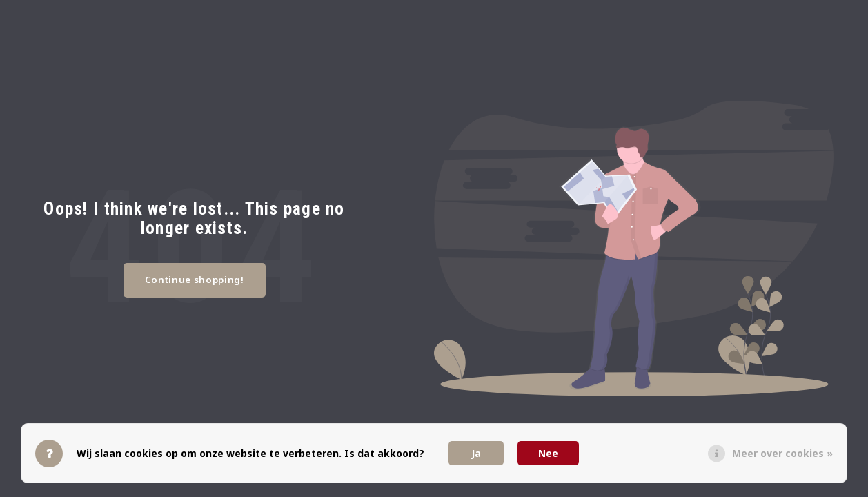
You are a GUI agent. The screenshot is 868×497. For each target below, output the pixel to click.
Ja (476, 453)
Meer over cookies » (782, 453)
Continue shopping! (195, 280)
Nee (548, 453)
